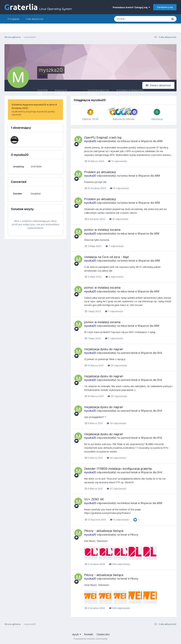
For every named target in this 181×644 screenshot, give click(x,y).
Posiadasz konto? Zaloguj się (131, 7)
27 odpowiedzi (117, 489)
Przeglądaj (13, 19)
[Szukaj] (128, 19)
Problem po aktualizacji (100, 172)
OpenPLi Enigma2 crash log (103, 137)
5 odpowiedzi (115, 277)
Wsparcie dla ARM (152, 141)
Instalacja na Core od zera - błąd (106, 257)
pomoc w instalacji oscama (102, 230)
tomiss (124, 176)
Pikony (134, 535)
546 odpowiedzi (120, 564)
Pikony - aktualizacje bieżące (104, 531)
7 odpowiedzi (115, 246)
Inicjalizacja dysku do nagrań (104, 349)
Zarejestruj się (165, 7)
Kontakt (89, 634)
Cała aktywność (35, 19)
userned (125, 353)
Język (76, 634)
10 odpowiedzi (119, 188)
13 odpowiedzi (118, 161)
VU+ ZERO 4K (94, 499)
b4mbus (125, 503)
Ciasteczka (103, 634)
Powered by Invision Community (91, 639)
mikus (124, 234)
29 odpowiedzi (117, 365)
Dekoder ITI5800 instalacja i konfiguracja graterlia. (118, 469)
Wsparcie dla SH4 (151, 353)
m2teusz (125, 141)
